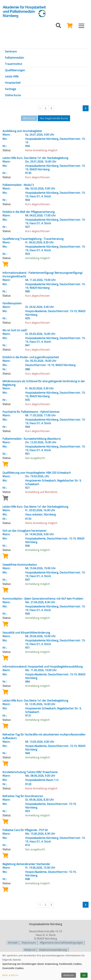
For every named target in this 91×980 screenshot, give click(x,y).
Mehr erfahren (10, 975)
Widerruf (30, 949)
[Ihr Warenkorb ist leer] (70, 26)
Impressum (29, 942)
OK (84, 975)
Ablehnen (69, 975)
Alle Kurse (29, 118)
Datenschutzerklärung (53, 949)
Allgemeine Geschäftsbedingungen (61, 942)
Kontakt (13, 942)
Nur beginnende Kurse (54, 118)
